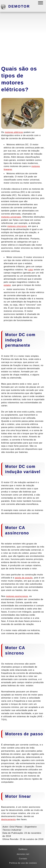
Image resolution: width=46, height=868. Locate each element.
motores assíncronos (17, 596)
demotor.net (23, 854)
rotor (31, 270)
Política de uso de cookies (23, 863)
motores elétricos (14, 132)
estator (7, 285)
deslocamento (9, 819)
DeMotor (19, 6)
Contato (23, 859)
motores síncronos (17, 226)
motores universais (11, 217)
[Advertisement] (23, 38)
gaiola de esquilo (24, 578)
